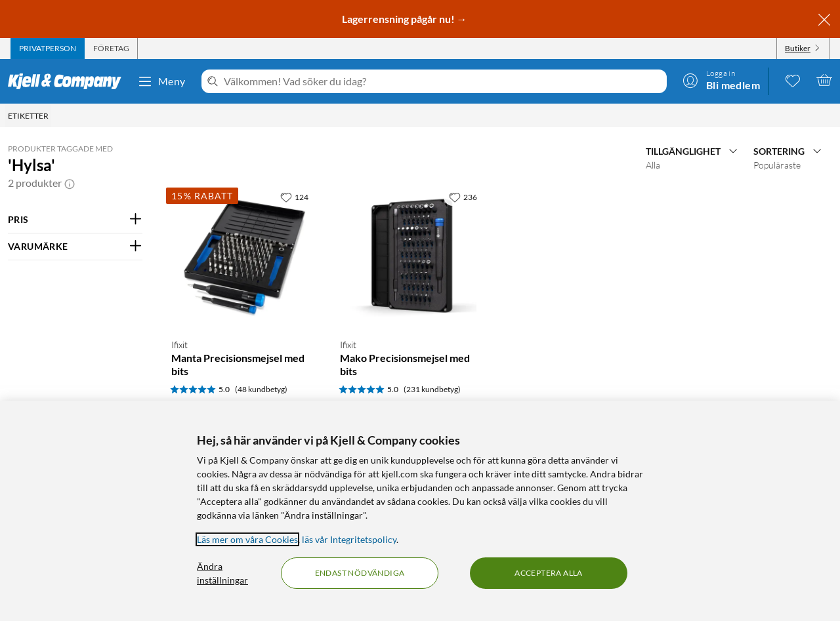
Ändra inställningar (222, 573)
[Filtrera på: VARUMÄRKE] (75, 247)
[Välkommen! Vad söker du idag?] (443, 81)
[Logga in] (721, 80)
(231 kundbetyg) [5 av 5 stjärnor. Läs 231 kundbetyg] (432, 389)
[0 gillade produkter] (793, 80)
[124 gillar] (294, 197)
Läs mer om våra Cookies (247, 539)
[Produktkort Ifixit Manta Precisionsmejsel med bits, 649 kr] (242, 256)
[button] (70, 183)
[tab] (48, 49)
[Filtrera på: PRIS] (75, 220)
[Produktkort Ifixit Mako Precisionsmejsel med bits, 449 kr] (411, 256)
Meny (161, 81)
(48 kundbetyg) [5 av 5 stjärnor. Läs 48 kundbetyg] (261, 389)
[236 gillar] (463, 197)
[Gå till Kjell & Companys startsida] (69, 81)
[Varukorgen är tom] (824, 80)
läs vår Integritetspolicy (349, 539)
